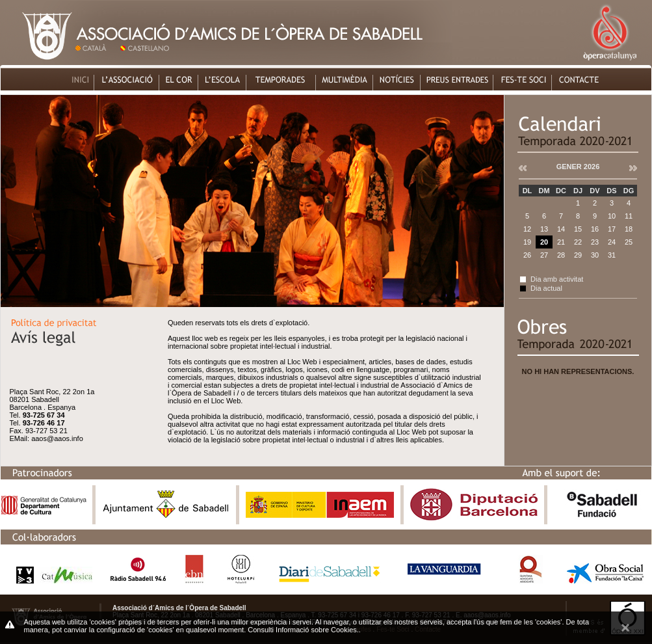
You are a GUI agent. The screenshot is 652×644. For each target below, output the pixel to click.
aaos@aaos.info (57, 438)
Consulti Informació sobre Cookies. (303, 630)
